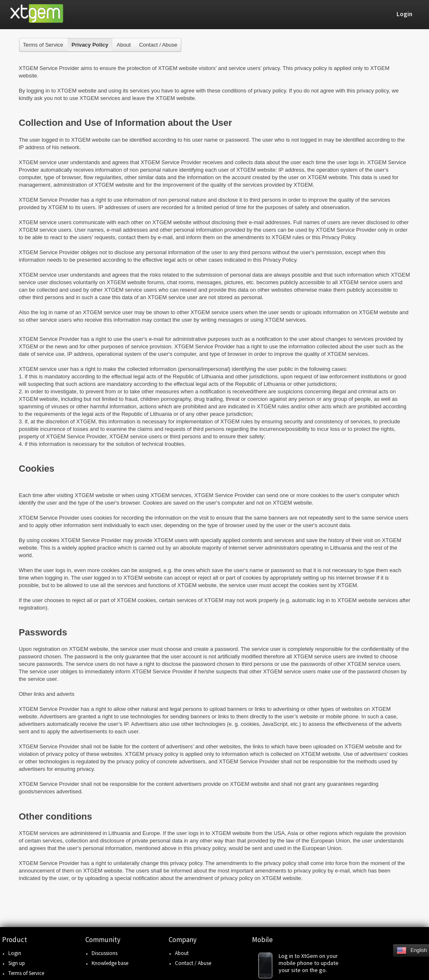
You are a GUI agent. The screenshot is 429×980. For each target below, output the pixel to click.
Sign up (17, 963)
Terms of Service (43, 45)
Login (15, 953)
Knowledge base (110, 963)
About (124, 45)
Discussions (105, 953)
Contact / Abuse (158, 45)
